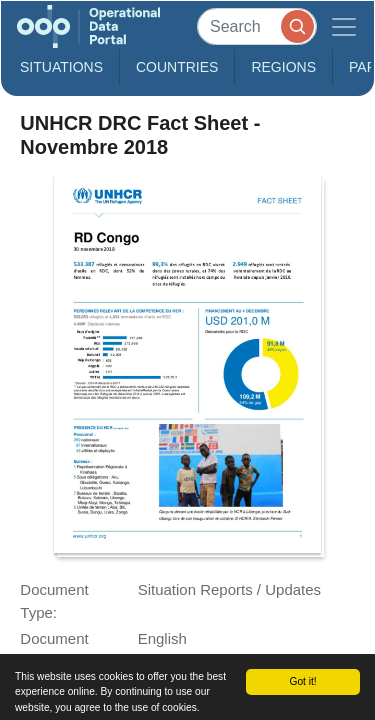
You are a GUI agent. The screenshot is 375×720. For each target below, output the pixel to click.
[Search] (257, 26)
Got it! (302, 681)
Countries (177, 67)
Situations (61, 67)
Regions (283, 67)
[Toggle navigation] (344, 26)
